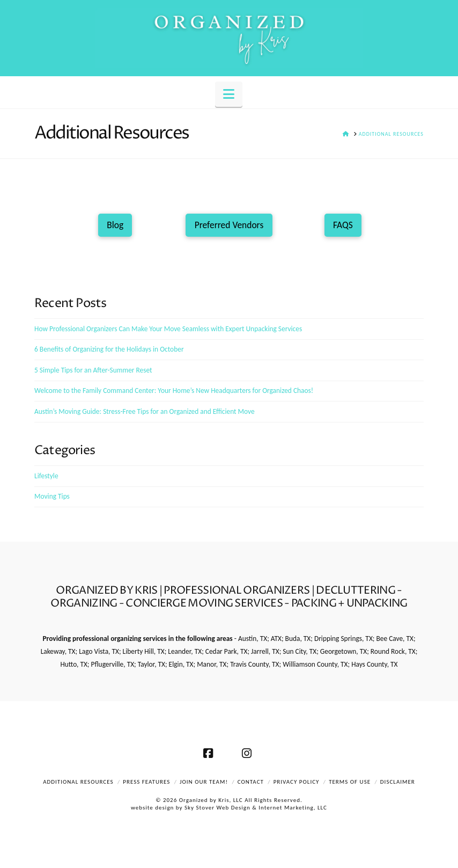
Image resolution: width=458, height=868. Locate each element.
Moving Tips (52, 496)
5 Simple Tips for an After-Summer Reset (93, 370)
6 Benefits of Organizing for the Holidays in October (109, 349)
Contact (251, 782)
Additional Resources (78, 782)
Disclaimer (398, 782)
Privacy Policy (297, 782)
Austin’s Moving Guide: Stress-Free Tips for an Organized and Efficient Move (145, 411)
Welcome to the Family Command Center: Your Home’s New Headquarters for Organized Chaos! (174, 391)
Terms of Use (350, 782)
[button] (229, 94)
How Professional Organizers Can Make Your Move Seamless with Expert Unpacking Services (168, 329)
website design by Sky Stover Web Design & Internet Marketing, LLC (229, 808)
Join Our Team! (204, 782)
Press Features (146, 782)
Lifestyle (46, 476)
